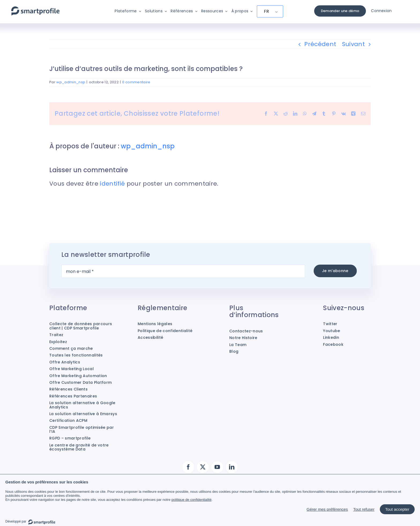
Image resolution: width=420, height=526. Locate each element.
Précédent (320, 44)
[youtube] (217, 467)
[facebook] (188, 467)
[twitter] (203, 467)
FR (267, 11)
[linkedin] (232, 467)
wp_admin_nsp (71, 82)
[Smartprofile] (35, 9)
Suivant (353, 44)
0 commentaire (136, 82)
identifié (112, 184)
